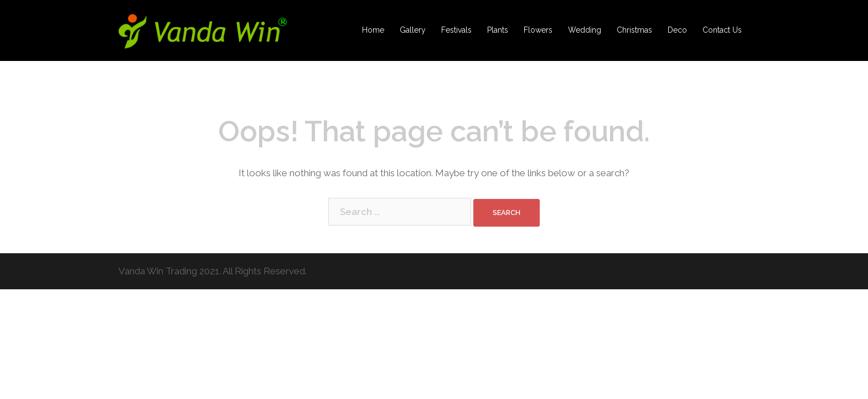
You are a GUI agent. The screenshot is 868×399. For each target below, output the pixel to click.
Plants (498, 30)
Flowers (538, 30)
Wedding (585, 30)
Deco (677, 30)
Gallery (413, 30)
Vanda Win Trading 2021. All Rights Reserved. (213, 271)
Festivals (456, 30)
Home (373, 30)
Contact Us (722, 30)
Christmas (634, 30)
